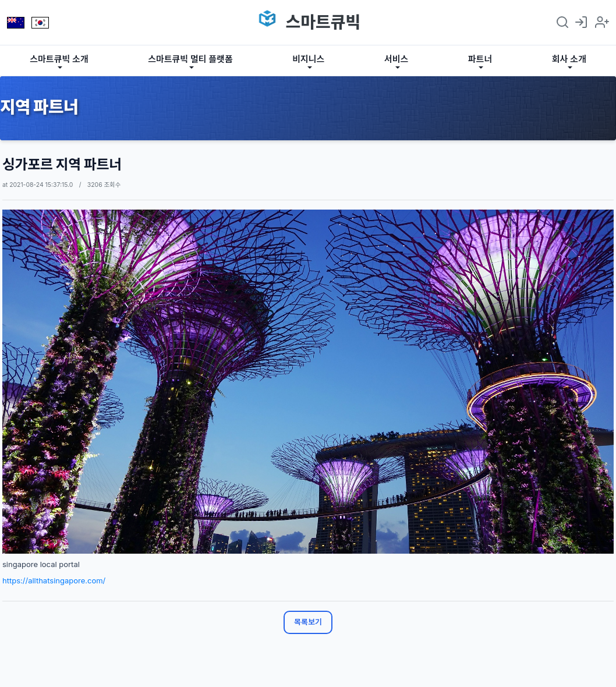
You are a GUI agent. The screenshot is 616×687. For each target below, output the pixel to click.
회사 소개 (569, 59)
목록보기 (308, 622)
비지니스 (308, 59)
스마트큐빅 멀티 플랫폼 (190, 59)
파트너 (480, 59)
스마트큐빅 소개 (59, 59)
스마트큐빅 (323, 22)
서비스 (396, 59)
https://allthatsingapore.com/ (54, 580)
